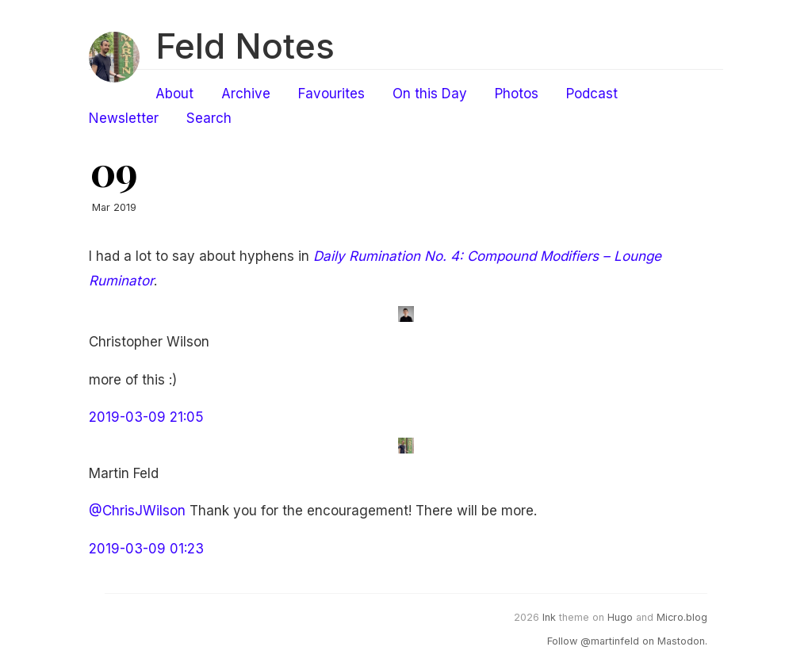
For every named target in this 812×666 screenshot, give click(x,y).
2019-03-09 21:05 (146, 417)
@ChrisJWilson (137, 511)
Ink (549, 617)
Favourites (331, 94)
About (174, 94)
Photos (517, 94)
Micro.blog (682, 617)
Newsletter (124, 118)
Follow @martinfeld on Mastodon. (627, 641)
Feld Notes (245, 46)
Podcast (592, 94)
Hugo (620, 617)
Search (209, 118)
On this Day (430, 94)
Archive (246, 94)
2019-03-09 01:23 (146, 549)
